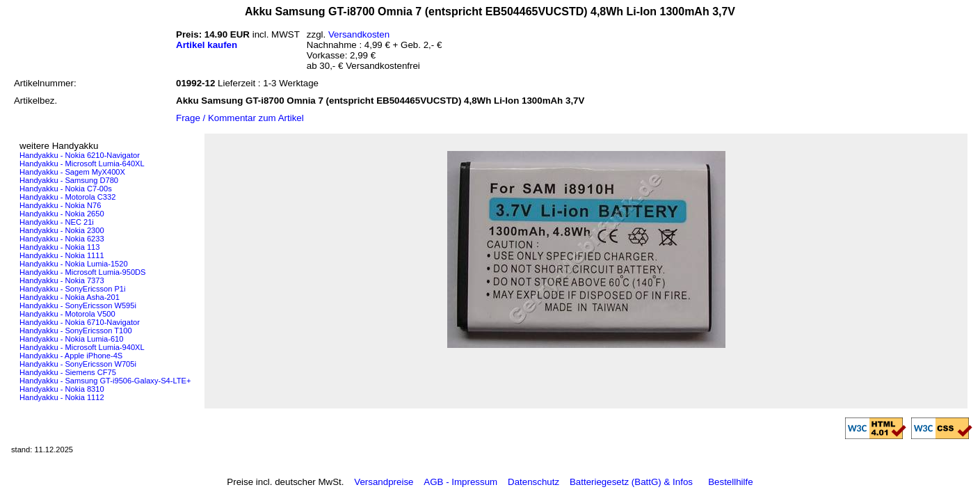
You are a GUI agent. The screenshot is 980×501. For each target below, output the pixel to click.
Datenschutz (533, 482)
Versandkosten (359, 34)
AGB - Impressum (460, 482)
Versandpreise (384, 482)
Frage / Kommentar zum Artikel (240, 118)
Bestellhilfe (730, 482)
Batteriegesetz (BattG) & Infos (631, 482)
